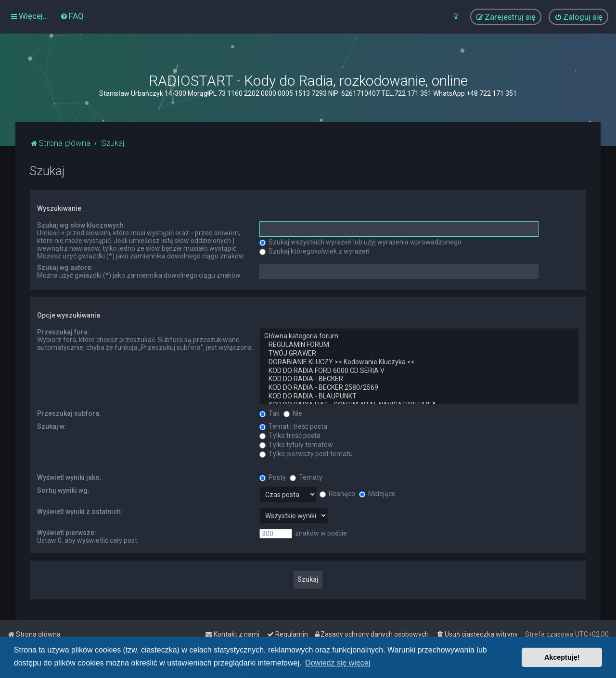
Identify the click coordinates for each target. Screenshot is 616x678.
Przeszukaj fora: (63, 332)
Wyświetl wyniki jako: (69, 477)
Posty (273, 477)
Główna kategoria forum (419, 336)
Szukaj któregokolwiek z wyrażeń (314, 251)
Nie (293, 413)
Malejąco (377, 494)
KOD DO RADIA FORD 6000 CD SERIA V (419, 371)
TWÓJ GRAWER (419, 354)
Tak (269, 413)
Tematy (306, 477)
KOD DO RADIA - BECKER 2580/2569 (419, 388)
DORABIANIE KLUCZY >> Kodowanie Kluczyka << (419, 362)
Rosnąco (337, 494)
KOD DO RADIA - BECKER (419, 379)
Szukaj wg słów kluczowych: (81, 225)
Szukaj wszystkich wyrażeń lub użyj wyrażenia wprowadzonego (360, 242)
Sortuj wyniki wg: (63, 490)
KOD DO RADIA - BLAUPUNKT (419, 397)
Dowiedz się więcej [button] (338, 663)
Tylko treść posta (290, 435)
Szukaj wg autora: (65, 268)
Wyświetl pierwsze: (67, 533)
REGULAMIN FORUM (419, 345)
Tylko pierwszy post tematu (306, 454)
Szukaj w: (52, 426)
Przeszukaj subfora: (69, 413)
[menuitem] (72, 16)
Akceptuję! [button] (562, 657)
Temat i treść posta (293, 426)
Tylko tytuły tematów (296, 445)
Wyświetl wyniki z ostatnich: (80, 512)
